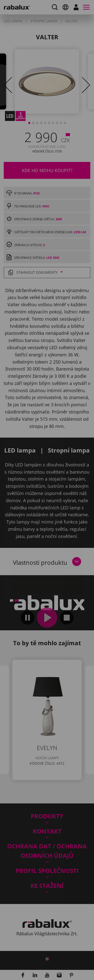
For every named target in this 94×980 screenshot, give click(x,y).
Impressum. (70, 508)
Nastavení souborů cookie (47, 522)
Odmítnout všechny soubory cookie (47, 537)
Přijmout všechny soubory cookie (47, 556)
